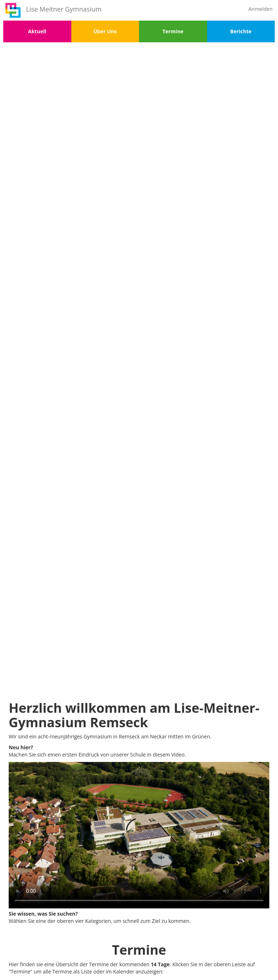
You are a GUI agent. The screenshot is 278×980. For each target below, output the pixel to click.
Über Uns (105, 31)
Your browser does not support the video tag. (139, 835)
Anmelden (260, 9)
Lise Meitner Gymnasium (64, 9)
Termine (173, 31)
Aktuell (37, 31)
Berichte (241, 31)
